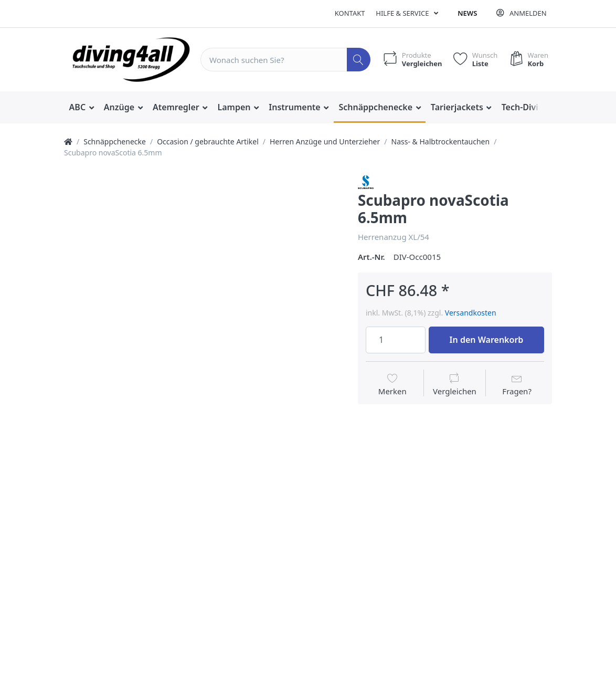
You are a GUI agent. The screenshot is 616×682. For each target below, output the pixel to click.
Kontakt (350, 13)
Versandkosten (471, 313)
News (467, 13)
